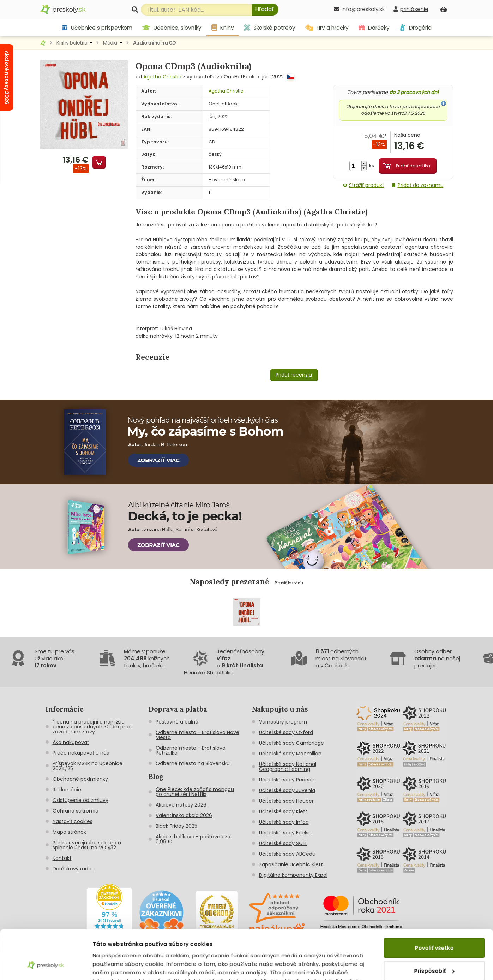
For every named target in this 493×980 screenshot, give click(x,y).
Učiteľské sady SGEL (283, 843)
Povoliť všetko (434, 906)
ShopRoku (220, 672)
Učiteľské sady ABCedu (287, 854)
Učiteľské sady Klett (283, 811)
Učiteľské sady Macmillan (290, 754)
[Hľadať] (265, 10)
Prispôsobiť (434, 928)
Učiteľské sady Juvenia (287, 790)
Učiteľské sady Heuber (286, 801)
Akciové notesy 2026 (181, 805)
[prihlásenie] (411, 9)
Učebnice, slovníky (172, 28)
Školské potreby (270, 28)
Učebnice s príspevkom (97, 28)
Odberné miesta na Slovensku (193, 763)
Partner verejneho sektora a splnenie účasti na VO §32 (87, 845)
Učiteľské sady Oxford (286, 732)
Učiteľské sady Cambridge (291, 743)
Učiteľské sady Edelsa (285, 833)
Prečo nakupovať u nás (81, 753)
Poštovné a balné (177, 722)
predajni (425, 665)
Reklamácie (67, 790)
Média (110, 43)
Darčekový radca (74, 869)
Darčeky (374, 28)
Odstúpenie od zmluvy (80, 800)
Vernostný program (283, 722)
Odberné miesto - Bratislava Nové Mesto (197, 735)
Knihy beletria (72, 43)
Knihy (223, 28)
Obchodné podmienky (80, 779)
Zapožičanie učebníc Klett (291, 864)
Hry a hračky (327, 28)
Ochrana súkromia (76, 811)
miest (323, 658)
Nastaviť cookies (73, 821)
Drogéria (416, 28)
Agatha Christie (162, 77)
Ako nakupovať (71, 742)
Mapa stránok (69, 832)
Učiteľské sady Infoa (284, 822)
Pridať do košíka (413, 166)
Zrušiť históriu (289, 583)
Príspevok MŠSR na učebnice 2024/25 (88, 766)
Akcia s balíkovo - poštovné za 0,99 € (193, 839)
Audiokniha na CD (155, 43)
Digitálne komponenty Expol (293, 875)
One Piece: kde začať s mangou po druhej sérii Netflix (195, 792)
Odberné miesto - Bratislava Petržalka (191, 750)
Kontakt (62, 858)
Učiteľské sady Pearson (287, 780)
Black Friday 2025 (176, 826)
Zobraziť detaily (115, 966)
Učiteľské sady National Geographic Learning (288, 767)
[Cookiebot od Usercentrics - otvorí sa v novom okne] (46, 966)
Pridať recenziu (294, 375)
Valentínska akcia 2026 (184, 815)
